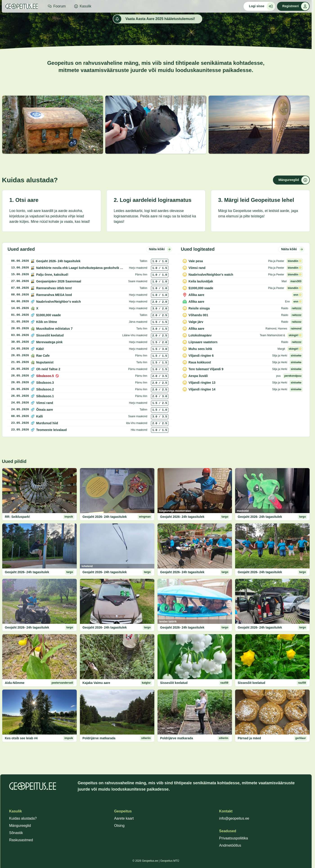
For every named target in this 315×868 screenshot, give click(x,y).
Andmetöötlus (230, 845)
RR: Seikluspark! (18, 517)
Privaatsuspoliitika (234, 838)
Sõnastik (16, 833)
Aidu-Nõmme (15, 683)
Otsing (119, 826)
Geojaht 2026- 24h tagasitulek (105, 517)
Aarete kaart (124, 818)
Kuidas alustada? (23, 818)
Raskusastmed (21, 840)
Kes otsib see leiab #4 (21, 738)
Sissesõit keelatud (174, 683)
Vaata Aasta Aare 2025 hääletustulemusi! (154, 19)
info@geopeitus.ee (234, 818)
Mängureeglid (20, 826)
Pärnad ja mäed (250, 738)
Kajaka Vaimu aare (96, 683)
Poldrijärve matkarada (99, 738)
